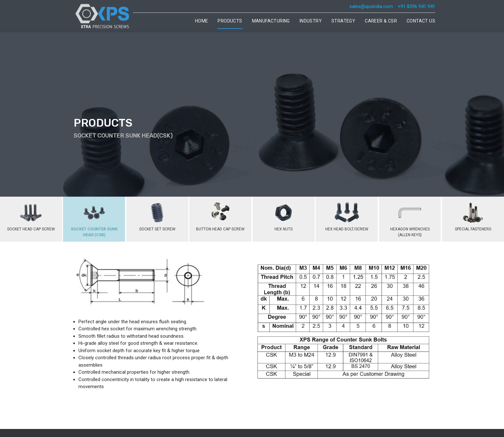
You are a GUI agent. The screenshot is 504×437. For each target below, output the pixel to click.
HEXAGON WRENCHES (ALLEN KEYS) (410, 218)
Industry (311, 21)
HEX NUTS (283, 215)
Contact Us (421, 21)
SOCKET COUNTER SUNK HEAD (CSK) (94, 218)
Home (202, 21)
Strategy (343, 21)
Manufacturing (271, 21)
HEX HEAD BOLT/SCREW (347, 215)
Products (230, 21)
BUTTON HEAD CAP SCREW (220, 215)
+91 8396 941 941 (416, 6)
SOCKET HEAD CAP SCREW (31, 215)
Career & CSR (381, 21)
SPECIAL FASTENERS (473, 215)
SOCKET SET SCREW (157, 215)
